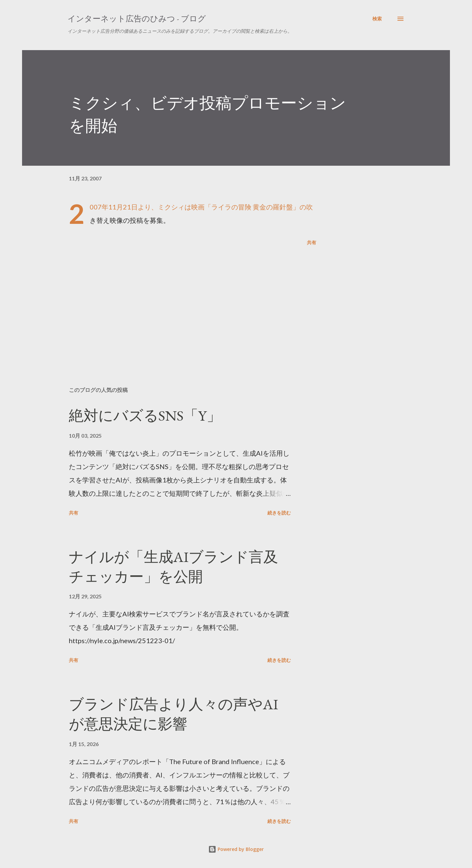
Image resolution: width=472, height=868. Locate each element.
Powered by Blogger (236, 849)
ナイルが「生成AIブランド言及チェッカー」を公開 (173, 567)
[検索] (377, 19)
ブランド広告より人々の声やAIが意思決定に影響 (173, 714)
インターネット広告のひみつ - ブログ (137, 19)
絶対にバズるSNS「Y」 (145, 415)
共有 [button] (312, 242)
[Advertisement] (182, 303)
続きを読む (279, 513)
